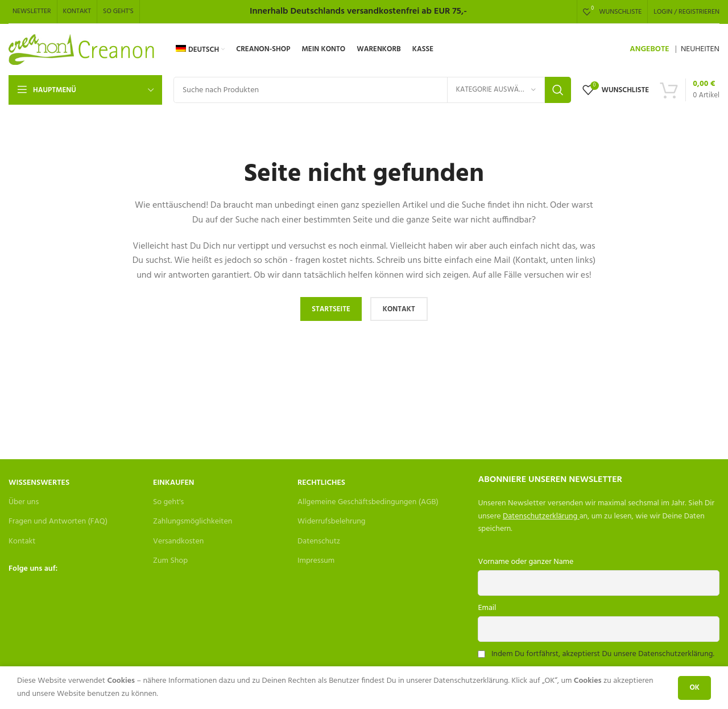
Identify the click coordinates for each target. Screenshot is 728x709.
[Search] (372, 90)
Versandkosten (178, 541)
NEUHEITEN (700, 49)
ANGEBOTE (649, 49)
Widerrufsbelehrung (332, 522)
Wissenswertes (39, 483)
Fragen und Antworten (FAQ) (58, 522)
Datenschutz (319, 541)
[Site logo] (82, 50)
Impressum (316, 561)
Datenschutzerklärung (540, 516)
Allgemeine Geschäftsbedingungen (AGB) (368, 502)
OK (694, 688)
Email (487, 608)
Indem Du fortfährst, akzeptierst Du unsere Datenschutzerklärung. (603, 654)
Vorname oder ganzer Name (526, 562)
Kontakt (22, 541)
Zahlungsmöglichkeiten (193, 522)
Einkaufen (173, 483)
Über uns (24, 502)
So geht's (168, 502)
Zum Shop (170, 561)
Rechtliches (321, 483)
